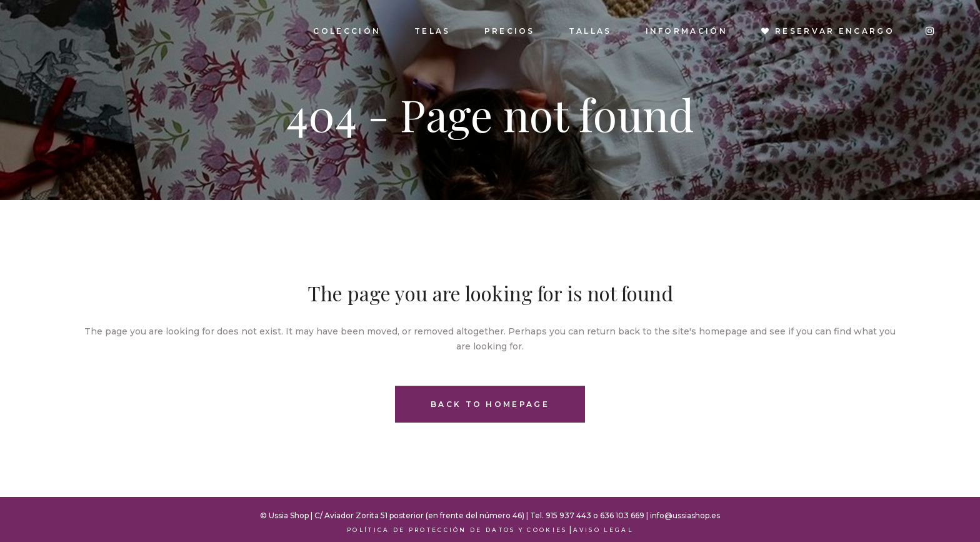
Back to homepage (490, 404)
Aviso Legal (603, 530)
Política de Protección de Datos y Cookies (457, 530)
